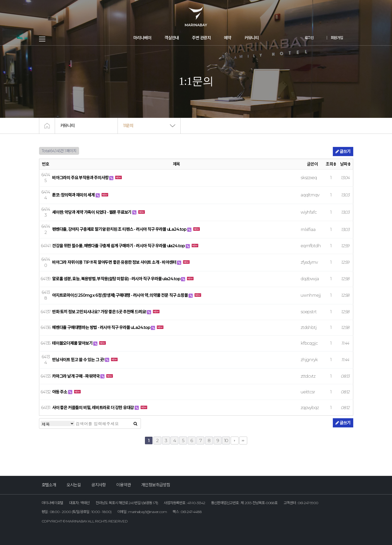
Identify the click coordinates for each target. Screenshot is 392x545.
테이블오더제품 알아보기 (73, 343)
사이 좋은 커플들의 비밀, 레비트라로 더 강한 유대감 (93, 408)
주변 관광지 (201, 38)
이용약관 (123, 485)
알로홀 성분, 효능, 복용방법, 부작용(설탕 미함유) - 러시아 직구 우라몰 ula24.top (117, 279)
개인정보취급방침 (156, 485)
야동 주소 (60, 392)
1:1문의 (128, 126)
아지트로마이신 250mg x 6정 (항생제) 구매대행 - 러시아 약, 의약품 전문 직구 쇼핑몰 (120, 295)
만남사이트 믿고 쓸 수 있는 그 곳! (79, 360)
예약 (228, 38)
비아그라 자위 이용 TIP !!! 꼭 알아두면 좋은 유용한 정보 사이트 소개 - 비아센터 (115, 262)
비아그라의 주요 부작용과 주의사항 (81, 178)
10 (226, 440)
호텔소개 (49, 485)
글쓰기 (343, 152)
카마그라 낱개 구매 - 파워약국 (76, 376)
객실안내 (172, 38)
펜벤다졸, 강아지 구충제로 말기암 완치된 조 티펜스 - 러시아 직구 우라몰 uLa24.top (120, 229)
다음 (235, 441)
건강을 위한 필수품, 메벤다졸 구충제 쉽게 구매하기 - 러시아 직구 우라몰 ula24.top (119, 246)
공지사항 (99, 485)
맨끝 (243, 441)
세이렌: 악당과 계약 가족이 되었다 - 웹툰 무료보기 (92, 212)
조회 (331, 164)
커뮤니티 (252, 38)
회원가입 (337, 38)
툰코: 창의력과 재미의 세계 (74, 195)
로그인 (309, 38)
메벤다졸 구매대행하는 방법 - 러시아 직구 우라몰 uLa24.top (101, 327)
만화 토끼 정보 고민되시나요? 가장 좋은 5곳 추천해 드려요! (100, 312)
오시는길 (74, 485)
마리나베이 (142, 38)
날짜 (345, 164)
